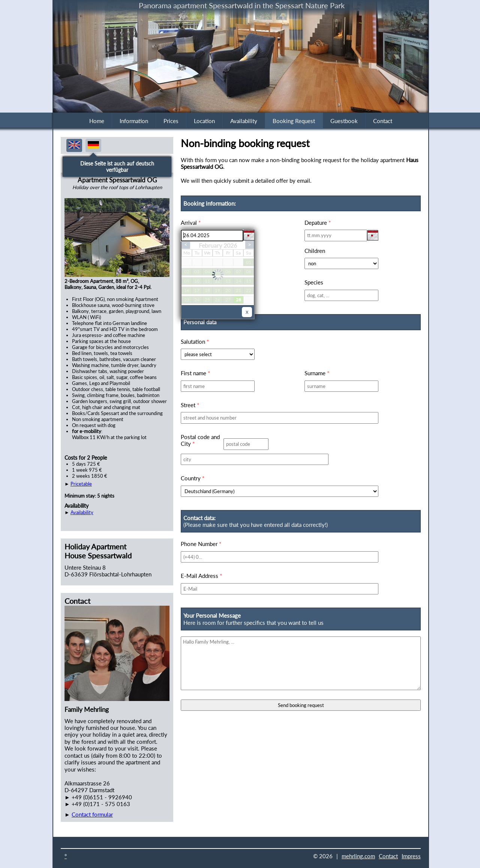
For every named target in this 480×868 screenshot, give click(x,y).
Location (204, 121)
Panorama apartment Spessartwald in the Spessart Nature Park (242, 5)
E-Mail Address (201, 576)
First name (195, 373)
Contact (383, 121)
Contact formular (92, 814)
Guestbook (344, 121)
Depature (318, 223)
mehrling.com (358, 856)
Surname (317, 373)
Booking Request (294, 121)
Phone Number (201, 544)
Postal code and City (200, 440)
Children (315, 251)
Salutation (195, 341)
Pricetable (81, 484)
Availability (244, 121)
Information (134, 121)
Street (190, 405)
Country (193, 478)
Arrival (191, 223)
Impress (411, 856)
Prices (171, 121)
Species (314, 282)
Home (97, 121)
